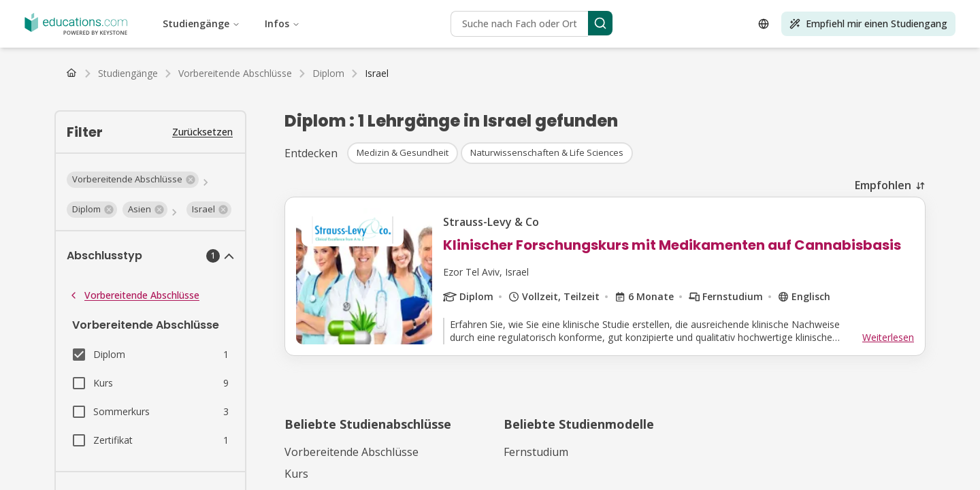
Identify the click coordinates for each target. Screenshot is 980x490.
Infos (282, 23)
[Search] (600, 23)
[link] (377, 73)
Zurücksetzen (202, 132)
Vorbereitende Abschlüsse (134, 295)
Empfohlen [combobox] (883, 185)
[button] (133, 180)
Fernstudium (536, 452)
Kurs (296, 474)
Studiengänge (201, 23)
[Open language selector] (764, 24)
